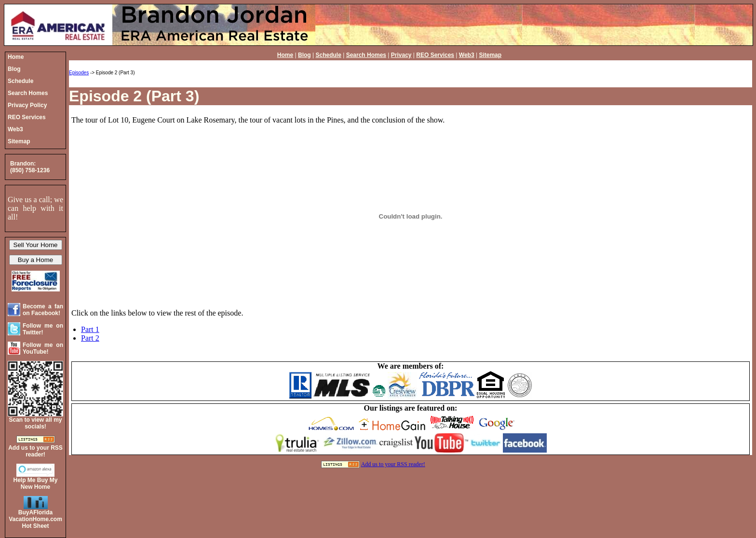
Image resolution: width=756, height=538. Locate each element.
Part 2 (90, 338)
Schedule (328, 55)
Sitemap (490, 55)
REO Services (435, 55)
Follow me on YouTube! (43, 348)
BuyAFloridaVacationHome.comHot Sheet (35, 519)
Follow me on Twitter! (43, 329)
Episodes (79, 73)
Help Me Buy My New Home (35, 483)
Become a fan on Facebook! (43, 310)
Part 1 (90, 329)
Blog (304, 55)
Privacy (401, 55)
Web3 (467, 55)
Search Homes (366, 55)
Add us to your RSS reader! (393, 464)
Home (285, 55)
